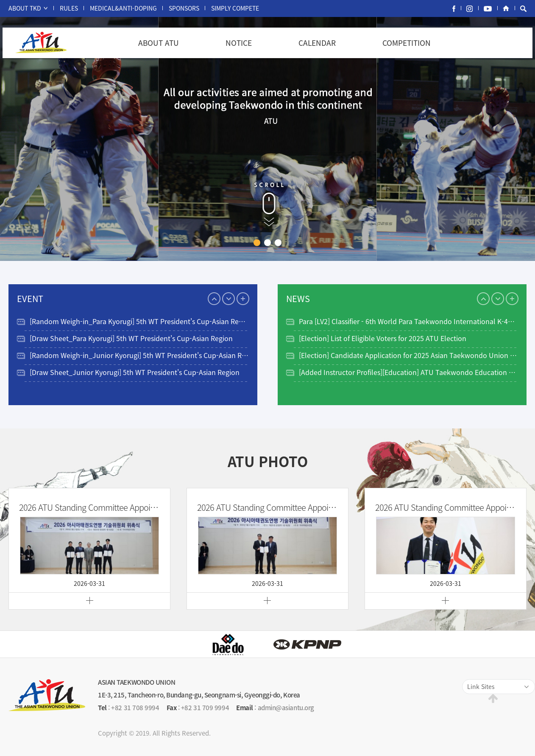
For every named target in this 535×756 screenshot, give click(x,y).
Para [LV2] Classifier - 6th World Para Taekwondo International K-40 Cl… (408, 321)
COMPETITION (407, 43)
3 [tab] (278, 243)
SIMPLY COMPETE (235, 8)
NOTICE (239, 43)
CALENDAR (317, 43)
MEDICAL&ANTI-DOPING (123, 8)
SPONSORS (184, 8)
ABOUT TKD (25, 8)
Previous (214, 299)
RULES (69, 8)
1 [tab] (257, 243)
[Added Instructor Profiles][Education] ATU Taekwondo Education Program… (408, 372)
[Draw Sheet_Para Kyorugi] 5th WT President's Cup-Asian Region (131, 338)
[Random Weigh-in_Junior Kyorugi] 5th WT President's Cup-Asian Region (139, 355)
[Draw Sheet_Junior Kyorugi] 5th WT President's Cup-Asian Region (135, 372)
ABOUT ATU (159, 43)
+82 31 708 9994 (135, 708)
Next (228, 299)
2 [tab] (267, 243)
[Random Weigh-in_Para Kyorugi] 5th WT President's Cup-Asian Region (139, 321)
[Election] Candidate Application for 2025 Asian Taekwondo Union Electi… (408, 355)
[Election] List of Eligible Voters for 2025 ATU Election (383, 338)
